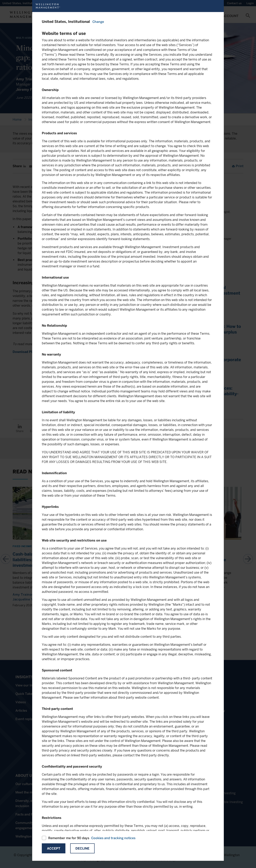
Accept (54, 848)
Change (98, 22)
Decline (82, 848)
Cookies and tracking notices (113, 838)
